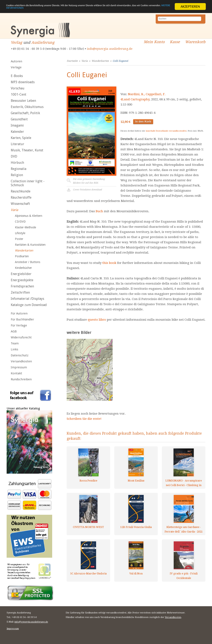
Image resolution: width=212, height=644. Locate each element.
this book (109, 263)
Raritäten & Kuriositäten (30, 245)
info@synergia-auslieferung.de (110, 49)
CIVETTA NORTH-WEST (88, 527)
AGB (14, 331)
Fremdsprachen (22, 286)
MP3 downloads (23, 82)
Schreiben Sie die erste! (84, 419)
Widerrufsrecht (21, 337)
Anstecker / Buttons (28, 262)
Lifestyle (20, 233)
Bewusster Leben (23, 101)
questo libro (97, 320)
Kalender (17, 132)
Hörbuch (17, 163)
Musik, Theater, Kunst (27, 150)
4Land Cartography (135, 99)
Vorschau (18, 88)
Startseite (72, 61)
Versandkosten (21, 361)
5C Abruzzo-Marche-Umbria (88, 573)
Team (15, 343)
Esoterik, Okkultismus (27, 107)
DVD (14, 156)
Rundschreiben (21, 379)
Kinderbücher (23, 268)
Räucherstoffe (21, 197)
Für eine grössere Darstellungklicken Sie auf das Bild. (89, 181)
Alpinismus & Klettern (29, 216)
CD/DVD (20, 222)
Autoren (16, 61)
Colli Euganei (120, 61)
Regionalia (19, 169)
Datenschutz (20, 355)
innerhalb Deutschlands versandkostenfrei (166, 131)
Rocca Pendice (88, 481)
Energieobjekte (22, 280)
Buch (99, 211)
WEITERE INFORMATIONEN (90, 10)
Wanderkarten (24, 250)
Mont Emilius (136, 481)
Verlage (16, 67)
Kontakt (16, 373)
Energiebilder (21, 274)
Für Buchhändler (22, 319)
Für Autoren (19, 313)
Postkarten (22, 256)
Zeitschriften (20, 292)
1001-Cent (19, 94)
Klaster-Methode (25, 227)
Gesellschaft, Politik (25, 113)
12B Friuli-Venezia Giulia (136, 527)
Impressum (19, 367)
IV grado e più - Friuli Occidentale (184, 576)
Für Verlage (19, 325)
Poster (19, 239)
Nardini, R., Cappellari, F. (147, 94)
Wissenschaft (20, 204)
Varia (14, 210)
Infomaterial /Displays (27, 299)
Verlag (16, 42)
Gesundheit (19, 119)
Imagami (17, 125)
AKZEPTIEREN (190, 7)
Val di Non (136, 573)
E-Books (17, 76)
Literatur (17, 144)
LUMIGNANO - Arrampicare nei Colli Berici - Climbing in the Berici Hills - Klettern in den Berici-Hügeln (184, 483)
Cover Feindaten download (87, 190)
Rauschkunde (21, 191)
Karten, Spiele (21, 138)
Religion (17, 175)
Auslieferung (43, 42)
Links (14, 349)
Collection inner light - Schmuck (28, 183)
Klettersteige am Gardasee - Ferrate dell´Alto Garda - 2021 (184, 529)
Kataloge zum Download (29, 305)
